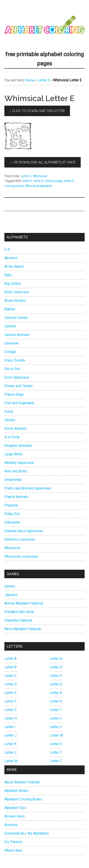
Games (10, 586)
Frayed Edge (14, 394)
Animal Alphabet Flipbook (24, 603)
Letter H (11, 718)
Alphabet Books (17, 791)
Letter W (56, 735)
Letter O (56, 667)
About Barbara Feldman (22, 782)
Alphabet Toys (15, 808)
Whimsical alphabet (39, 186)
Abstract (11, 258)
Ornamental (13, 480)
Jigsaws (11, 595)
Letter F (10, 701)
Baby (8, 275)
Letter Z (56, 761)
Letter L (10, 752)
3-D (7, 249)
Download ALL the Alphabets (27, 833)
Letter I (10, 727)
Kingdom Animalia (18, 446)
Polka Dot (12, 514)
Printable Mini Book (19, 612)
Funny (9, 411)
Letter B (10, 667)
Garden (10, 420)
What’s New (13, 850)
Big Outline (13, 284)
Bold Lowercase (17, 292)
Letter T (56, 710)
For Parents (13, 842)
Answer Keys (15, 816)
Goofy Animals (16, 429)
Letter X (56, 744)
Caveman (11, 343)
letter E (28, 181)
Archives (11, 825)
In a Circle (12, 437)
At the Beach (14, 266)
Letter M (11, 761)
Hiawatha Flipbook (18, 620)
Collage (10, 352)
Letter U (56, 718)
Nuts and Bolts (16, 471)
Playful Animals (16, 497)
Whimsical (40, 176)
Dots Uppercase (17, 377)
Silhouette (12, 522)
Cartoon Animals (17, 335)
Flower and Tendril (18, 386)
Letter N (56, 659)
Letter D (11, 684)
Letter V (56, 727)
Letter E (44, 80)
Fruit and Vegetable (19, 403)
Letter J (10, 735)
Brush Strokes (15, 301)
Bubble (10, 309)
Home (30, 80)
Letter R (56, 693)
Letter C (10, 676)
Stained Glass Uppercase (24, 531)
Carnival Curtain (16, 318)
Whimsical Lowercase (21, 556)
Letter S (56, 701)
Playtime (11, 505)
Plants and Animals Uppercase (28, 488)
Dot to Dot (12, 369)
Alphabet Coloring (44, 25)
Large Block (13, 454)
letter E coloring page (48, 181)
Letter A (10, 659)
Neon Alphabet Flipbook (23, 629)
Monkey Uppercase (19, 463)
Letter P (56, 676)
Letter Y (56, 752)
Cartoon (10, 326)
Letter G (10, 710)
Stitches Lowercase (20, 539)
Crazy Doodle (15, 360)
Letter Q (56, 684)
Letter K (10, 744)
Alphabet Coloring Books (23, 799)
